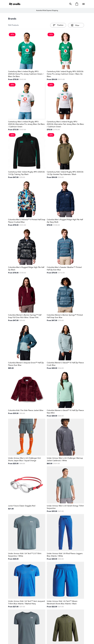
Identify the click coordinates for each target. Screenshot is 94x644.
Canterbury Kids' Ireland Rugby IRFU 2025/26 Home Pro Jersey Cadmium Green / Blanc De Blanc (65, 74)
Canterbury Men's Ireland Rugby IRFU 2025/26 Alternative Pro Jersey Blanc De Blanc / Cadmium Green (26, 124)
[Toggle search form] (70, 4)
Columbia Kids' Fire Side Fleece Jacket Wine (26, 410)
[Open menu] (84, 4)
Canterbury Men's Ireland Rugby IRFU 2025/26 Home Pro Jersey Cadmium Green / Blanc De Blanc (26, 74)
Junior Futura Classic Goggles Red (22, 506)
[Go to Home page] (15, 4)
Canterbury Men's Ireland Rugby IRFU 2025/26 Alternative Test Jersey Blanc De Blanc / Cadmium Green (65, 124)
